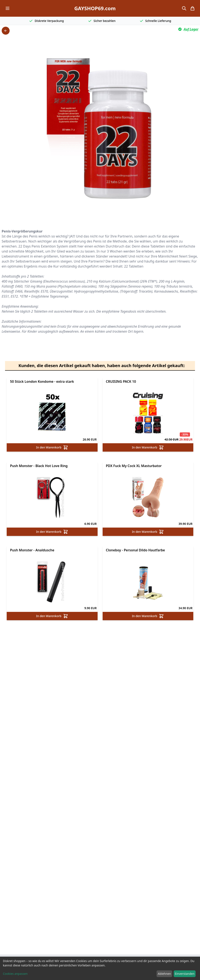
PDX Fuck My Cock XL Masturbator (134, 466)
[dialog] (100, 968)
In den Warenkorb (52, 447)
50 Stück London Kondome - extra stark (42, 381)
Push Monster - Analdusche (32, 550)
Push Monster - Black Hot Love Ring (39, 466)
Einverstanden (185, 974)
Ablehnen (164, 974)
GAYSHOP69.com (95, 8)
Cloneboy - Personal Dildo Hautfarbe (136, 550)
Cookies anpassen (15, 974)
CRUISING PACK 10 (121, 381)
